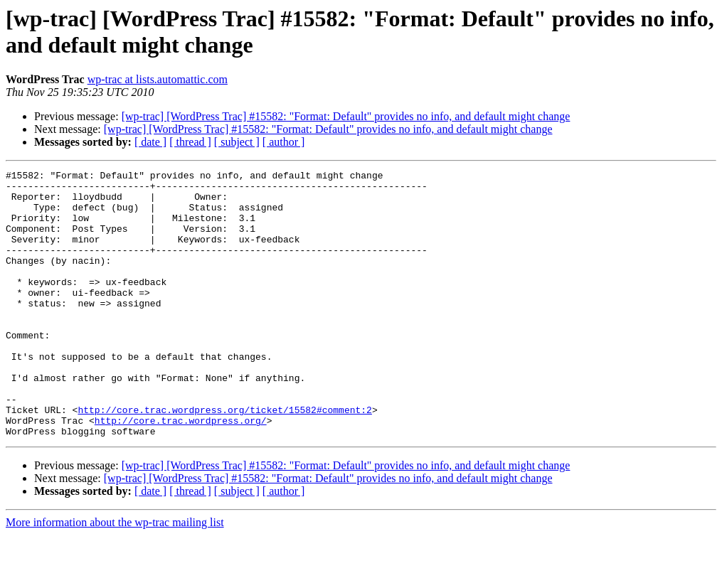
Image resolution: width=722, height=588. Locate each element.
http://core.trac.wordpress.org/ (181, 471)
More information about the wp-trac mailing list (115, 576)
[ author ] (284, 142)
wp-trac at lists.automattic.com (158, 79)
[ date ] (150, 142)
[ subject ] (237, 142)
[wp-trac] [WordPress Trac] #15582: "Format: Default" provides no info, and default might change (346, 116)
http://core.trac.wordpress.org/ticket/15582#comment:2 (224, 459)
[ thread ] (190, 142)
